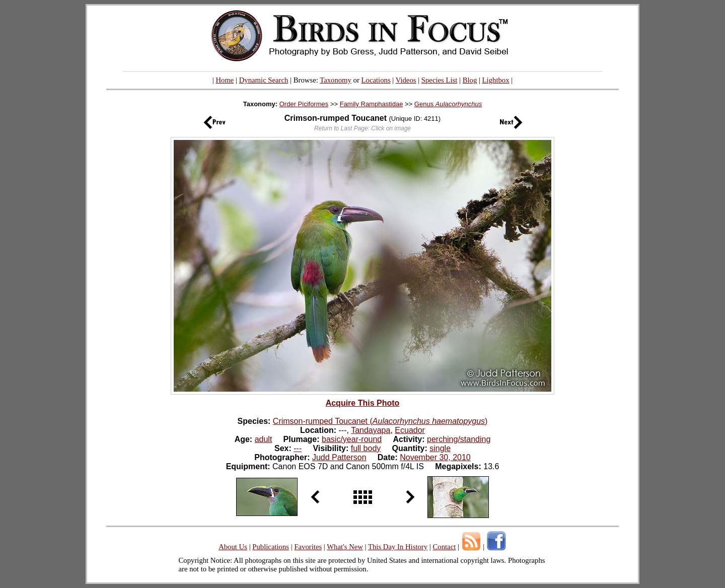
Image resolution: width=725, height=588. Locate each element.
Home (225, 80)
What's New (345, 547)
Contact (444, 547)
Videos (406, 80)
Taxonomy (336, 80)
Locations (376, 80)
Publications (271, 547)
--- (298, 448)
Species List (440, 80)
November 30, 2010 (435, 457)
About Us (233, 547)
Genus (448, 104)
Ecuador (410, 430)
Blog (470, 80)
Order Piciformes (304, 104)
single (440, 448)
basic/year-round (352, 439)
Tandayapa (371, 430)
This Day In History (398, 547)
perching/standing (459, 439)
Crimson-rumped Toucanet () (380, 421)
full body (366, 448)
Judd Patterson (339, 457)
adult (264, 439)
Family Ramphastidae (372, 104)
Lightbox (496, 80)
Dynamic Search (264, 80)
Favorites (308, 547)
